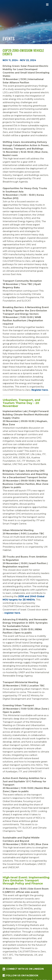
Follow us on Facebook (20, 976)
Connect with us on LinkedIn (23, 969)
